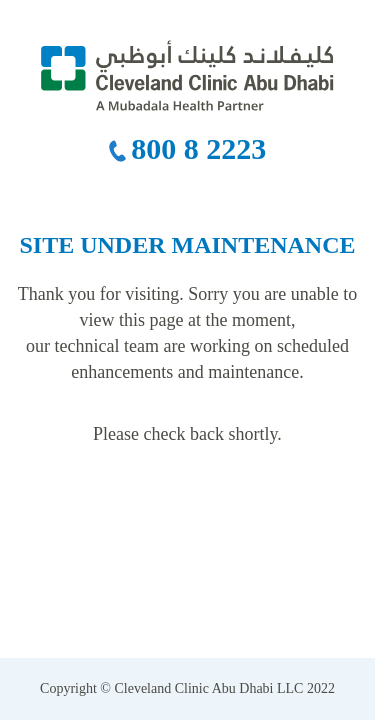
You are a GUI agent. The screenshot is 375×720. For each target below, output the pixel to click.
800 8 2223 (198, 148)
